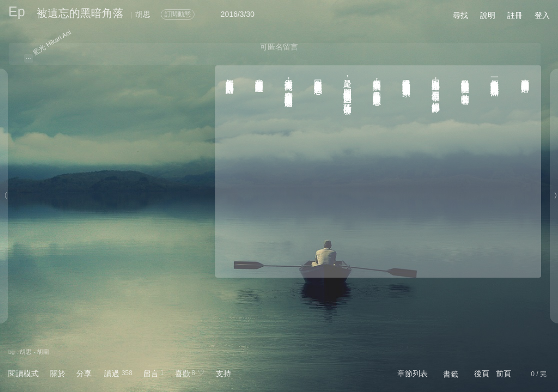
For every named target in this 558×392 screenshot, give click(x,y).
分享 (84, 373)
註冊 (515, 15)
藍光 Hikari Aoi (53, 42)
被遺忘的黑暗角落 (80, 13)
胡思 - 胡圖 (34, 352)
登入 (542, 15)
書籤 (451, 374)
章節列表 (413, 373)
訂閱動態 (178, 14)
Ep (17, 11)
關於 (58, 373)
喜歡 (183, 373)
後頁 (482, 373)
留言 (151, 373)
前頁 (504, 373)
